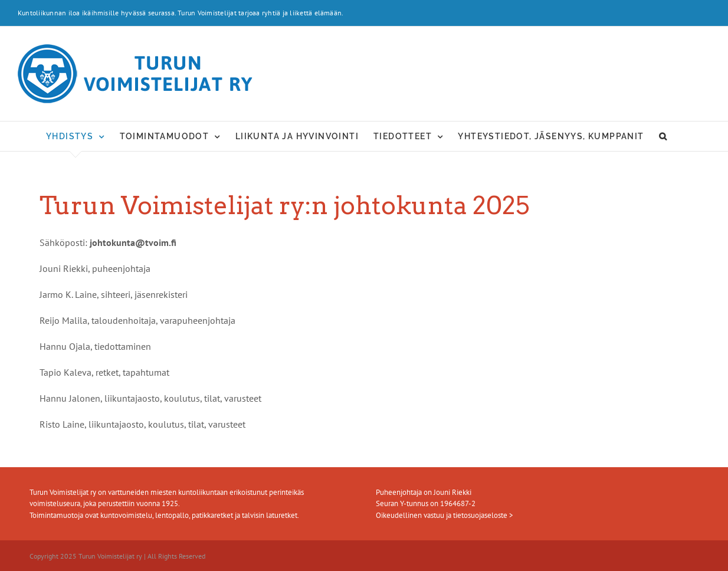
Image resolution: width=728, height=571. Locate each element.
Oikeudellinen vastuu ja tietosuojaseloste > (445, 515)
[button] (663, 136)
